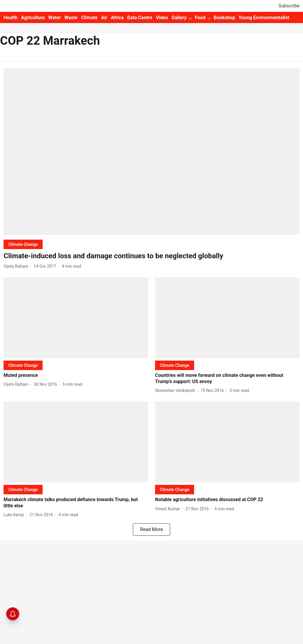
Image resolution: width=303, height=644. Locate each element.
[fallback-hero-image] (151, 152)
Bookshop (224, 18)
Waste (71, 18)
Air (104, 18)
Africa (117, 18)
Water (54, 18)
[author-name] (17, 266)
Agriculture (33, 18)
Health (11, 18)
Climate (89, 18)
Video (162, 18)
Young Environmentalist (264, 18)
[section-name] (23, 244)
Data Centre (140, 18)
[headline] (151, 256)
